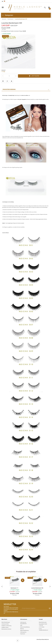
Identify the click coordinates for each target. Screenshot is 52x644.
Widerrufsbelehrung (24, 630)
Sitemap (22, 629)
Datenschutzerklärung (25, 627)
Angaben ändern (5, 627)
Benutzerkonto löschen (6, 629)
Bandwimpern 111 (15, 588)
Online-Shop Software (40, 639)
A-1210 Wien (42, 627)
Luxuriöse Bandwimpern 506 (37, 588)
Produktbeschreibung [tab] (9, 89)
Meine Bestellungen (6, 622)
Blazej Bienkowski (43, 622)
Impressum (23, 634)
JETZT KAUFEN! (34, 76)
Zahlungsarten (23, 632)
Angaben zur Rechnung (6, 626)
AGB (21, 625)
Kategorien (8, 15)
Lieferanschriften (5, 624)
